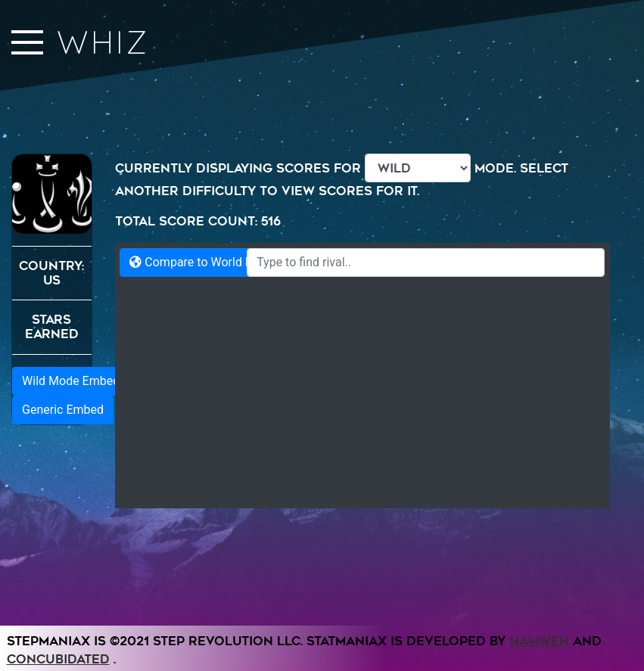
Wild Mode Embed (71, 614)
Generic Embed (63, 643)
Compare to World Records (209, 262)
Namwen (539, 660)
